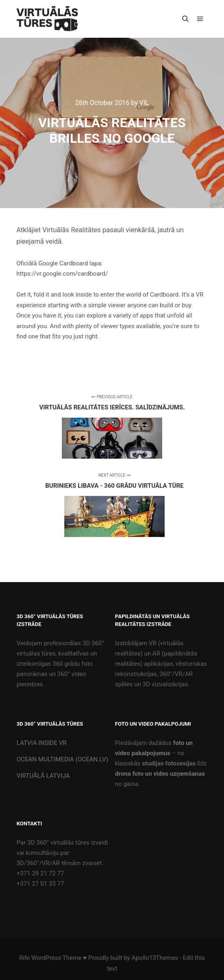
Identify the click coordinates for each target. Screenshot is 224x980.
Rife (25, 958)
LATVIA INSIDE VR (41, 743)
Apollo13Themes (155, 958)
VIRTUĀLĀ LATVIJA (43, 776)
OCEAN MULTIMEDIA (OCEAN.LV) (62, 759)
